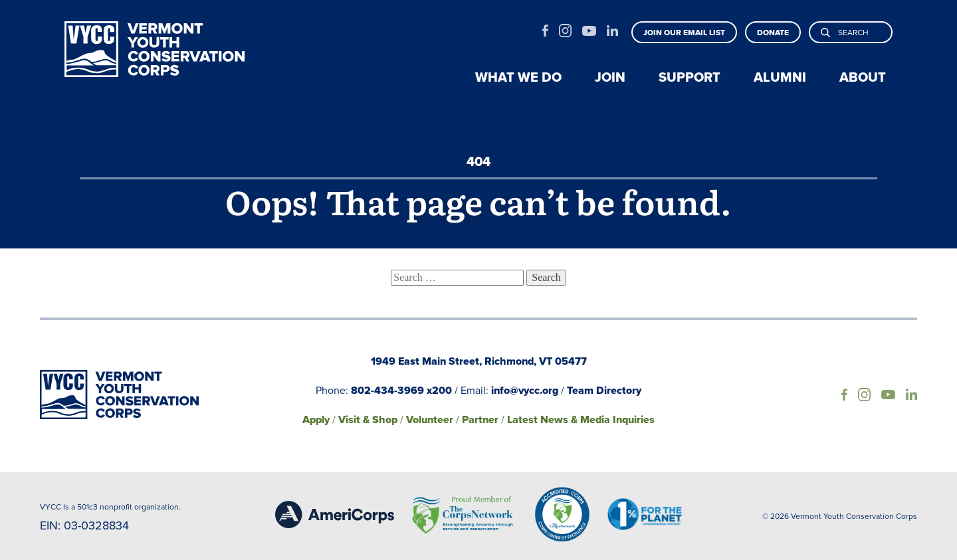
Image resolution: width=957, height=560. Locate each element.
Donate (773, 33)
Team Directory (604, 390)
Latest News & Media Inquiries (581, 420)
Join (610, 77)
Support (690, 77)
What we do (518, 77)
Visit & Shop (368, 420)
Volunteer (430, 420)
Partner (480, 420)
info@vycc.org (525, 390)
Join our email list (684, 33)
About (863, 77)
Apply (316, 420)
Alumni (780, 77)
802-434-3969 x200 (401, 390)
